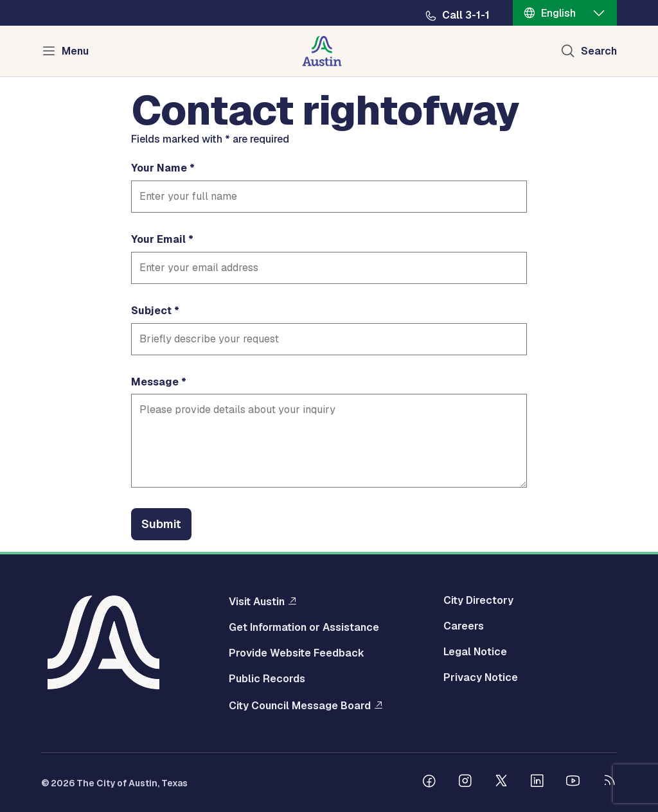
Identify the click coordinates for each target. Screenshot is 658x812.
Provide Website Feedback (297, 653)
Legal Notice (475, 652)
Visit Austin (257, 601)
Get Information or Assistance (304, 628)
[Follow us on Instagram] (465, 782)
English (558, 13)
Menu (75, 51)
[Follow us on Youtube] (573, 782)
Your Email (158, 240)
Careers (464, 626)
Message (155, 382)
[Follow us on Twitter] (501, 782)
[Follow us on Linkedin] (537, 782)
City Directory (478, 601)
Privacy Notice (481, 678)
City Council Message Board (300, 705)
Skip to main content (51, 0)
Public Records (267, 679)
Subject (151, 311)
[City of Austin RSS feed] (609, 782)
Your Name (159, 168)
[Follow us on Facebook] (429, 782)
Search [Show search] (599, 51)
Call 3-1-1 (466, 15)
